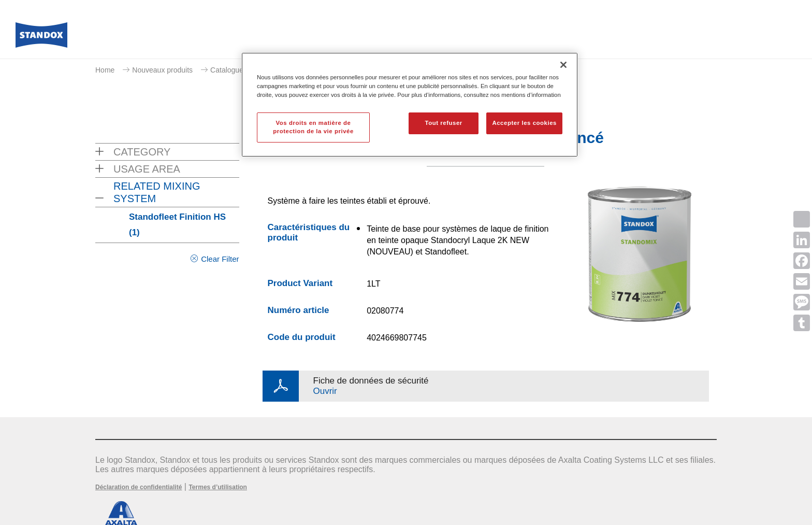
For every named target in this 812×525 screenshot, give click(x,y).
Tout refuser (443, 123)
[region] (410, 105)
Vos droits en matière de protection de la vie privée (313, 127)
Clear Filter (220, 259)
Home (105, 70)
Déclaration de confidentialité (139, 487)
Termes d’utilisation (218, 487)
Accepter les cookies (524, 123)
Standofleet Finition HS (177, 225)
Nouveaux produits (162, 70)
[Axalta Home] (41, 38)
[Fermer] (563, 65)
